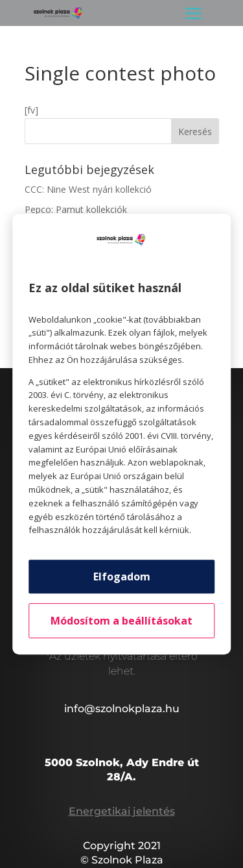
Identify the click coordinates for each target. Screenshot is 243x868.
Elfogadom (122, 577)
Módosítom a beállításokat (121, 621)
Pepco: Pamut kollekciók (76, 209)
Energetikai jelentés (122, 811)
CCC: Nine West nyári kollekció (88, 189)
